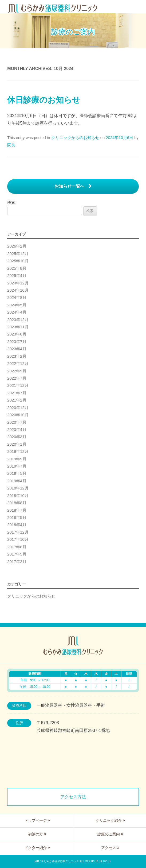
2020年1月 (17, 444)
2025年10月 (18, 261)
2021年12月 (18, 385)
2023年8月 (17, 334)
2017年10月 (18, 539)
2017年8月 (17, 547)
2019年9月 (17, 459)
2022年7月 (17, 378)
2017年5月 (17, 554)
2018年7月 (17, 510)
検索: (12, 203)
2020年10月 (18, 415)
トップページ (37, 820)
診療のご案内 (110, 834)
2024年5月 (17, 305)
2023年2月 (17, 356)
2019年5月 (17, 473)
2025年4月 (17, 276)
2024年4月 (17, 312)
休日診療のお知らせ (44, 100)
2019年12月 (18, 452)
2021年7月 (17, 393)
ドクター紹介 (37, 848)
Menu (139, 7)
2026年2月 (17, 246)
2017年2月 (17, 562)
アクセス (110, 848)
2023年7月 (17, 342)
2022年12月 (18, 364)
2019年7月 (17, 466)
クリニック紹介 (110, 820)
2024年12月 (18, 283)
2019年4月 (17, 481)
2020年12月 (18, 408)
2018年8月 (17, 503)
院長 (11, 145)
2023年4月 (17, 349)
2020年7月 (17, 422)
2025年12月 (18, 254)
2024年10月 (18, 290)
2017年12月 (18, 532)
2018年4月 (17, 525)
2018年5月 (17, 518)
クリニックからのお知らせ (75, 138)
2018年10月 (18, 496)
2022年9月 (17, 371)
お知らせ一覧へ (73, 186)
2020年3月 (17, 437)
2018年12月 (18, 488)
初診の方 (37, 834)
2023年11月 (18, 327)
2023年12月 (18, 320)
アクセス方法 (73, 797)
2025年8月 (17, 268)
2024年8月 (17, 298)
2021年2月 (17, 400)
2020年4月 (17, 430)
